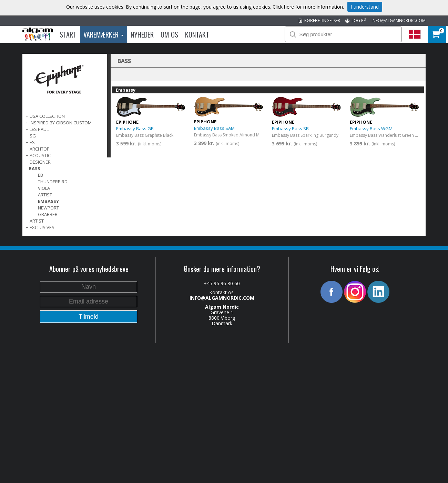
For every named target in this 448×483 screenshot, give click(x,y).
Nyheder (142, 34)
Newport (48, 208)
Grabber (48, 214)
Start (68, 34)
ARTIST (37, 221)
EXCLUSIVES (42, 227)
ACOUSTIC (40, 155)
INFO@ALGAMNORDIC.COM (399, 20)
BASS (34, 168)
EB (40, 175)
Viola (44, 188)
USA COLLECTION (47, 116)
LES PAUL (39, 129)
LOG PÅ (356, 20)
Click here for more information (308, 7)
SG (33, 136)
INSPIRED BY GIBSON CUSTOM (61, 123)
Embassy (48, 201)
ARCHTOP (40, 149)
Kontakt (197, 34)
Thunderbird (53, 182)
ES (32, 142)
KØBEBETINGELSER (319, 20)
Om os (169, 34)
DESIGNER (40, 162)
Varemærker (104, 34)
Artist (45, 195)
